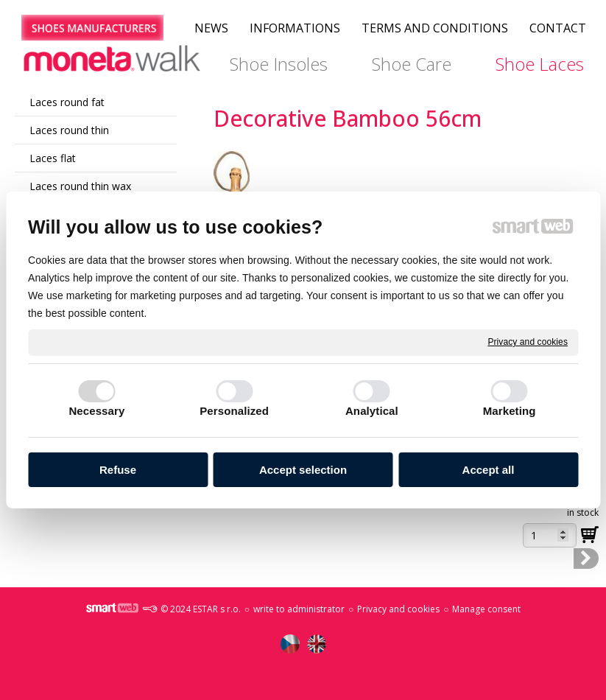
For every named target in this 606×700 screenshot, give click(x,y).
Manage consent (486, 609)
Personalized (234, 411)
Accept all (489, 470)
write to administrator (299, 609)
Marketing (510, 411)
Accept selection (303, 470)
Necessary (96, 411)
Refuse (118, 470)
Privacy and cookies (528, 342)
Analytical (372, 411)
